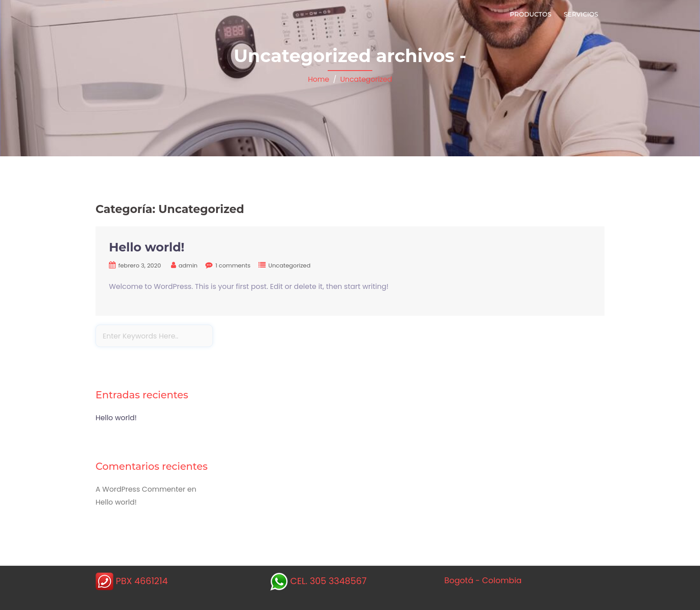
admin (188, 265)
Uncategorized (366, 79)
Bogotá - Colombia (483, 580)
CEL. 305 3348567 (328, 581)
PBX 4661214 (142, 581)
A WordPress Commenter (140, 489)
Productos (531, 14)
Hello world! (147, 247)
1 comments (233, 265)
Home (319, 79)
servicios (581, 14)
